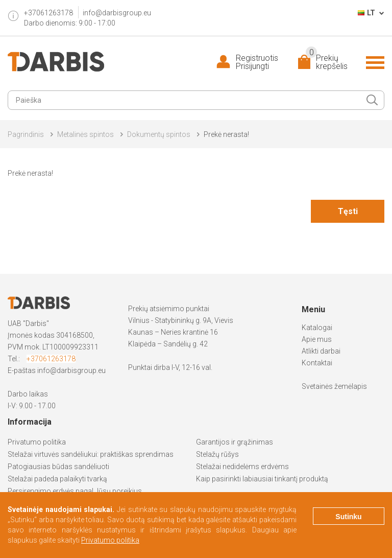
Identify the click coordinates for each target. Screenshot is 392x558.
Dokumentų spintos (159, 134)
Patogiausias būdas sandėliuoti (58, 467)
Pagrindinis (26, 134)
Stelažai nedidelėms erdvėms (242, 467)
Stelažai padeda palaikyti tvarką (57, 479)
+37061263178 (51, 359)
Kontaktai (317, 363)
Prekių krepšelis (327, 62)
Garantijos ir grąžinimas (235, 442)
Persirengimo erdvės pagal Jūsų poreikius (75, 491)
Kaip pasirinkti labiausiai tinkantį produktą (262, 479)
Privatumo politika (37, 442)
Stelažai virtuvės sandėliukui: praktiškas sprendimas (91, 454)
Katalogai (317, 328)
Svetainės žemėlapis (334, 386)
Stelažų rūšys (217, 454)
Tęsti (348, 211)
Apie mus (317, 339)
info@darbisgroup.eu (117, 13)
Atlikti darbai (321, 351)
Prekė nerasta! (226, 134)
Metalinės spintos (85, 134)
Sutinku (348, 517)
